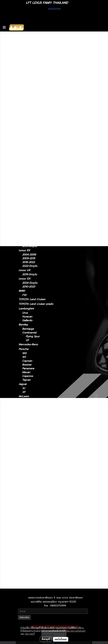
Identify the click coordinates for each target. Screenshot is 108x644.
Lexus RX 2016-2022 (38, 550)
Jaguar (23, 384)
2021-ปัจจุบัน (29, 161)
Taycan (26, 380)
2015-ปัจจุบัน (29, 246)
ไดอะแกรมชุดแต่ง (28, 129)
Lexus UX (25, 270)
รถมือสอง (24, 428)
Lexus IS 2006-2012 (38, 471)
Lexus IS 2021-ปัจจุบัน (39, 467)
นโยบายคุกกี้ (30, 634)
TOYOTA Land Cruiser (32, 299)
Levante (27, 417)
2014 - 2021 (29, 201)
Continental (29, 333)
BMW (22, 291)
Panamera (28, 369)
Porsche (24, 349)
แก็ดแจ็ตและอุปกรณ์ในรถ (32, 139)
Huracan (27, 317)
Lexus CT (24, 148)
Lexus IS (24, 156)
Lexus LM (24, 209)
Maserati (24, 409)
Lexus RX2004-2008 (38, 543)
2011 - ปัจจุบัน (30, 152)
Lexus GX (25, 279)
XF (24, 392)
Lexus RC (24, 242)
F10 (24, 295)
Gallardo (27, 320)
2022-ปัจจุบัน (30, 205)
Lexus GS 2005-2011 (38, 455)
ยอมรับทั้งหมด (61, 639)
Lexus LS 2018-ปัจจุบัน (39, 505)
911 (24, 357)
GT (27, 340)
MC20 (26, 413)
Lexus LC (24, 221)
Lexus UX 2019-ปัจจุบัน (39, 562)
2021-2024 (28, 217)
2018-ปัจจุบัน (30, 226)
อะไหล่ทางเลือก (27, 143)
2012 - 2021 (29, 189)
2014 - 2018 (29, 180)
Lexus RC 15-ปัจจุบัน (38, 535)
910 (24, 353)
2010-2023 (29, 287)
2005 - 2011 (29, 193)
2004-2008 (29, 255)
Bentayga (28, 329)
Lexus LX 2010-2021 (38, 512)
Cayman (27, 361)
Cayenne (28, 376)
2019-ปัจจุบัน (30, 274)
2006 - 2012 (30, 168)
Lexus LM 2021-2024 (38, 482)
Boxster (27, 365)
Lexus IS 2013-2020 (38, 474)
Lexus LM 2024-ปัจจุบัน (40, 486)
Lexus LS (24, 230)
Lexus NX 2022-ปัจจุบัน (40, 528)
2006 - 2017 (30, 238)
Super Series (30, 401)
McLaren (24, 396)
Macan (26, 372)
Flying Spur (33, 336)
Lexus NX (24, 197)
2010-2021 (28, 585)
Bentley (23, 325)
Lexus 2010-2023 (36, 573)
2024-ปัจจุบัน (30, 213)
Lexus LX (28, 509)
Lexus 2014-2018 (36, 448)
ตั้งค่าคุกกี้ (46, 639)
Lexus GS (24, 185)
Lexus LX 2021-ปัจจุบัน (39, 516)
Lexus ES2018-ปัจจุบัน (39, 444)
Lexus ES (24, 172)
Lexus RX (24, 250)
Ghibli (26, 424)
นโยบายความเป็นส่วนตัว (76, 631)
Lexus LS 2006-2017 (38, 501)
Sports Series (30, 404)
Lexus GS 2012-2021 (38, 459)
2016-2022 (28, 262)
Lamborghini (26, 309)
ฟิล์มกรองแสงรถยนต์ (30, 134)
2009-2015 (29, 258)
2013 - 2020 (30, 164)
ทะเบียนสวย (25, 120)
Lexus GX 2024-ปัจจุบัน (40, 569)
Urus (25, 313)
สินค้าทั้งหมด (26, 125)
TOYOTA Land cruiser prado (36, 304)
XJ (24, 388)
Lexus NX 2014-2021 (38, 524)
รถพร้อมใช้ (24, 115)
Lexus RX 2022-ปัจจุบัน (39, 554)
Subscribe (24, 617)
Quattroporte (30, 420)
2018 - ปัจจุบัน (31, 177)
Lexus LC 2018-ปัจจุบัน (39, 493)
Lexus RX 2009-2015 (38, 547)
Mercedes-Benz (28, 344)
